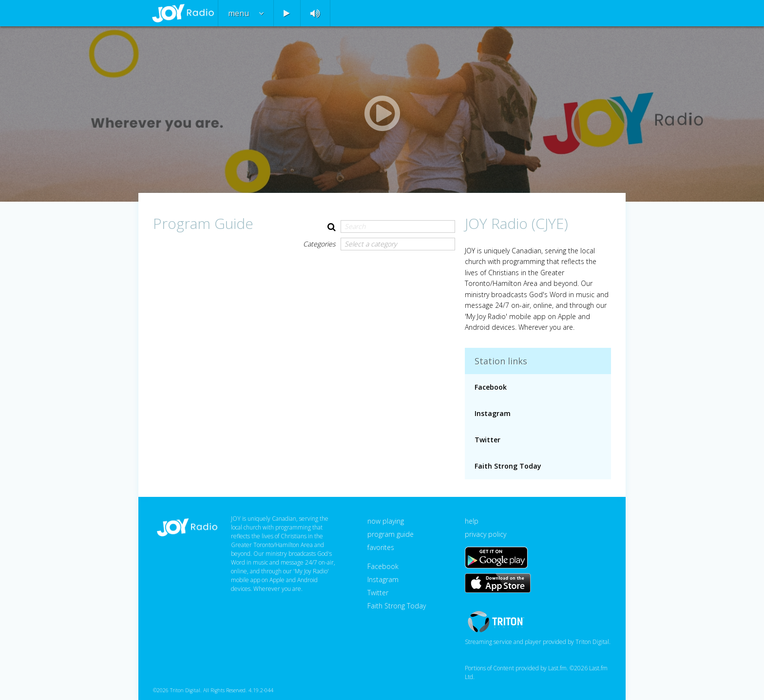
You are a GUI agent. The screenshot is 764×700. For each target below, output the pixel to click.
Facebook (491, 387)
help (472, 521)
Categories (319, 244)
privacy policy (486, 534)
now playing (386, 521)
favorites (381, 547)
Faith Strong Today (508, 466)
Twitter (487, 440)
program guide (391, 534)
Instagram (493, 413)
